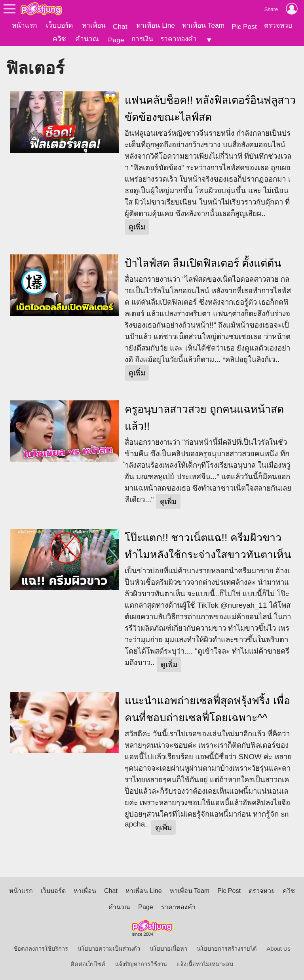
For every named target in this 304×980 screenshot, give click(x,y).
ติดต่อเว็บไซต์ (88, 964)
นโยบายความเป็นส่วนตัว (109, 949)
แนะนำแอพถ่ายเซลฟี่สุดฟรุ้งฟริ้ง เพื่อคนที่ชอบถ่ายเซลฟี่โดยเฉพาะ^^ (207, 709)
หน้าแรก (24, 25)
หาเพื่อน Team (203, 25)
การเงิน (142, 39)
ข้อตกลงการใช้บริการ (41, 949)
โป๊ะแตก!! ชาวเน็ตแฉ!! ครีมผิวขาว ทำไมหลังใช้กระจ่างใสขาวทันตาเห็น (208, 546)
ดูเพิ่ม (137, 227)
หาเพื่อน (94, 25)
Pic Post (244, 27)
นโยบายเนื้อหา (168, 949)
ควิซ (59, 39)
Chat (120, 27)
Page (116, 40)
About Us (279, 949)
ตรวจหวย (278, 25)
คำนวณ (87, 39)
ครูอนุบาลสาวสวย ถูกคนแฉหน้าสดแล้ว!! (204, 418)
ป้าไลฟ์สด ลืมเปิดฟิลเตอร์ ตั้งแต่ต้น (203, 263)
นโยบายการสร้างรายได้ (227, 949)
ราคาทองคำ (179, 39)
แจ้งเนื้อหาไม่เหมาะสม (205, 964)
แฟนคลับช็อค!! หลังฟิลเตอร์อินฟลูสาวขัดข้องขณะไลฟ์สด (210, 109)
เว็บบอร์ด (59, 25)
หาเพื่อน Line (156, 25)
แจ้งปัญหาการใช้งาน (141, 964)
